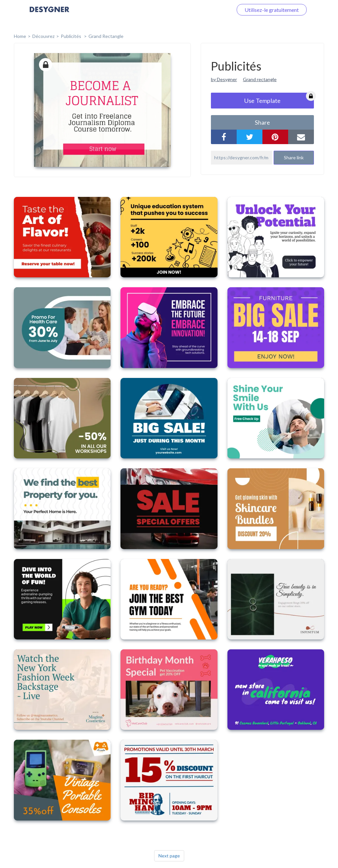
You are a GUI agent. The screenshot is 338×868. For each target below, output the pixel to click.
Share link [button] (294, 157)
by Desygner (224, 79)
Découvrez (43, 36)
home (20, 36)
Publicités (71, 36)
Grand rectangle (106, 36)
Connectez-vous (206, 10)
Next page (169, 856)
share (262, 122)
